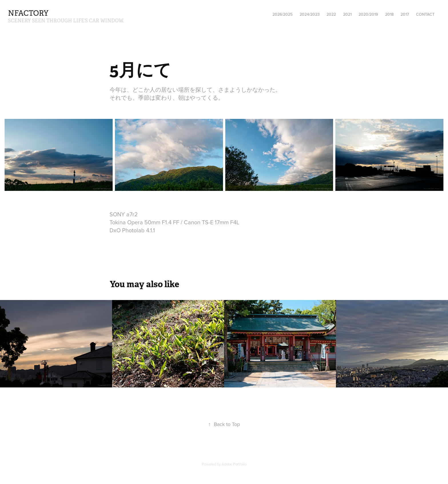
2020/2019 (368, 14)
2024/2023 (310, 14)
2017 (405, 14)
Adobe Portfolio (234, 464)
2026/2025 (282, 14)
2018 (389, 14)
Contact (425, 14)
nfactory (28, 13)
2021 (347, 14)
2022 (331, 14)
